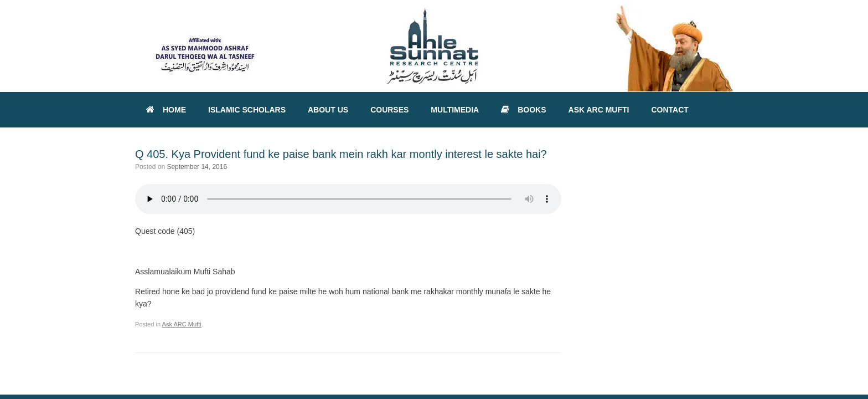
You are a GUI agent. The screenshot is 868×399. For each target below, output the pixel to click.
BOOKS (523, 110)
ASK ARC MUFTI (599, 110)
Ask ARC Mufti (182, 324)
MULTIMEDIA (455, 110)
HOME (166, 110)
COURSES (389, 110)
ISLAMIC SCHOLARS (247, 110)
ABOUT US (328, 110)
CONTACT (670, 110)
